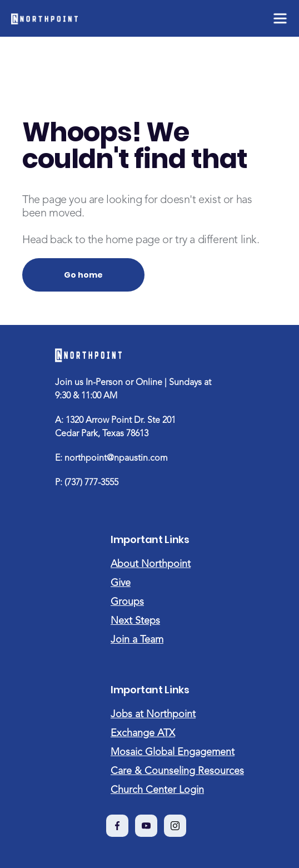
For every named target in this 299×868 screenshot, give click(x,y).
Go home (83, 275)
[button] (279, 18)
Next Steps (135, 621)
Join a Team (137, 640)
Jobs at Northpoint (153, 714)
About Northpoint (151, 564)
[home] (44, 18)
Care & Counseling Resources (177, 771)
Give (121, 583)
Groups (127, 602)
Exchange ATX (143, 733)
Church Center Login (157, 790)
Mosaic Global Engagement (173, 752)
